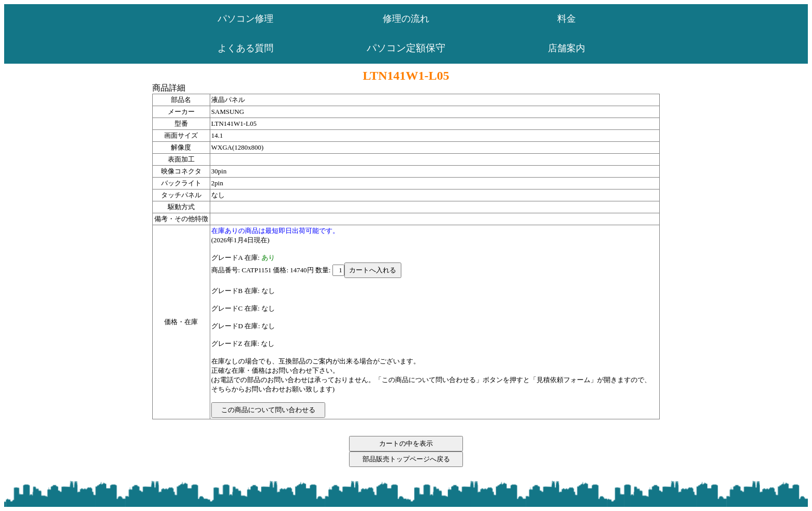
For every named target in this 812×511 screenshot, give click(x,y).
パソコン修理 (245, 19)
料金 (567, 19)
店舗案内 (567, 48)
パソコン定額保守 (406, 48)
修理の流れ (406, 19)
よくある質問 (245, 48)
